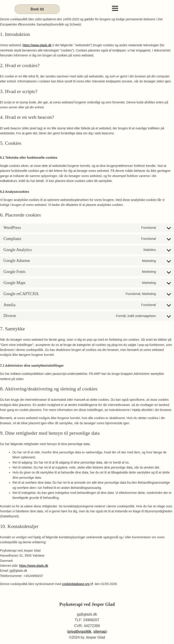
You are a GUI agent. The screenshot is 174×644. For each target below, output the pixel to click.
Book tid (37, 9)
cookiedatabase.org (76, 584)
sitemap (100, 632)
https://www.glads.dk (37, 45)
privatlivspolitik (80, 632)
